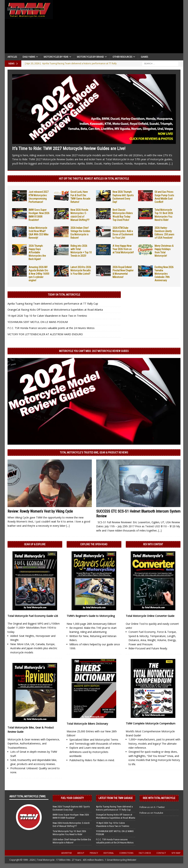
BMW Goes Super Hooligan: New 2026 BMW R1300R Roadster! (71, 816)
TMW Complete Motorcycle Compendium (151, 723)
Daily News (29, 57)
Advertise (67, 853)
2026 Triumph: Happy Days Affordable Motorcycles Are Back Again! (37, 253)
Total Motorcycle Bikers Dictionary (87, 724)
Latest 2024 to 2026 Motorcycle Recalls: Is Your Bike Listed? (81, 270)
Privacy (94, 853)
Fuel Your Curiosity (72, 798)
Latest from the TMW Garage (116, 798)
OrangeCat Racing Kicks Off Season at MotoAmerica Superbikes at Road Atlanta (55, 310)
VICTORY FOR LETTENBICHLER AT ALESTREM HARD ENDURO (45, 334)
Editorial (109, 853)
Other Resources (122, 57)
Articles (12, 57)
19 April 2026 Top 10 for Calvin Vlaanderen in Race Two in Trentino (47, 316)
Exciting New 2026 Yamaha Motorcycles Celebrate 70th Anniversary (164, 274)
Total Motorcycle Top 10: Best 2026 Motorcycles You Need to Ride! (69, 833)
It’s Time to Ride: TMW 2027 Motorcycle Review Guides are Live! (69, 149)
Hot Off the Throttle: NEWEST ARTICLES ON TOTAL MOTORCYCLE (94, 179)
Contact (161, 853)
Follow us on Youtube (151, 813)
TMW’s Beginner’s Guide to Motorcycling (91, 616)
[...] (171, 163)
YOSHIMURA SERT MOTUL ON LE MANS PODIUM (38, 322)
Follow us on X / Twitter (152, 807)
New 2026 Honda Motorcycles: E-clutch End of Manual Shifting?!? (71, 824)
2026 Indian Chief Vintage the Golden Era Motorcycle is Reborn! (72, 841)
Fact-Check (145, 853)
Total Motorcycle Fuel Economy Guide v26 (33, 616)
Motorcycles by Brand (90, 57)
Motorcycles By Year (56, 57)
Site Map (176, 853)
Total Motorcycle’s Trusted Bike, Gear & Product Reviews (94, 453)
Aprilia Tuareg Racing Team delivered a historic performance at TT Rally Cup (53, 304)
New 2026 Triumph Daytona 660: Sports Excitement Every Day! (71, 808)
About (81, 853)
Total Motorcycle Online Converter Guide (150, 616)
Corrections (126, 853)
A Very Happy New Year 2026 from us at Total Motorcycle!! (123, 249)
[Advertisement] (118, 28)
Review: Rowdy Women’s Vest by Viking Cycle (40, 511)
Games (144, 57)
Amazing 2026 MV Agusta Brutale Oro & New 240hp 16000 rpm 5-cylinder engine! (39, 274)
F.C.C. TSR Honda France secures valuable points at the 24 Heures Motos (51, 328)
